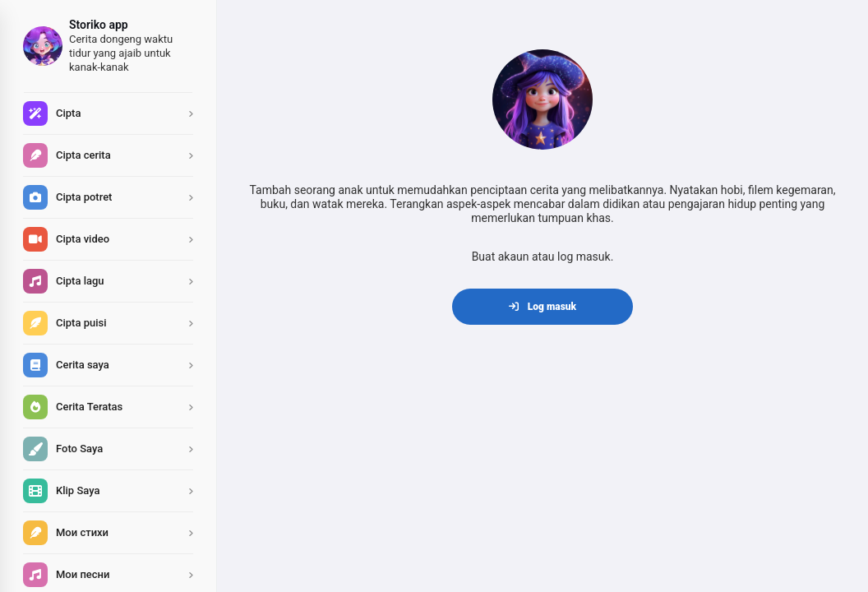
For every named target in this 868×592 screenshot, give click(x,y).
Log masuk (542, 307)
